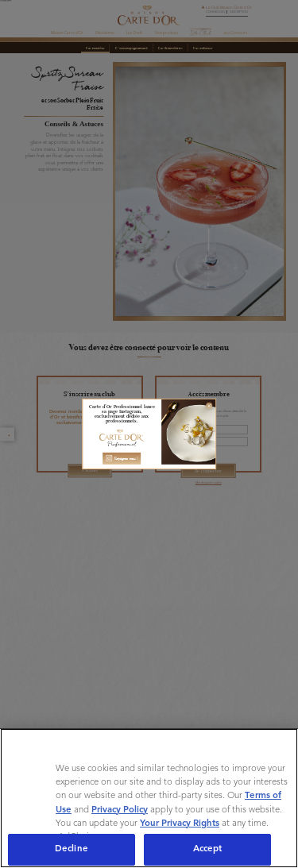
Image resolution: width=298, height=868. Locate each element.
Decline (72, 849)
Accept (208, 849)
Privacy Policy (120, 810)
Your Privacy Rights (180, 824)
